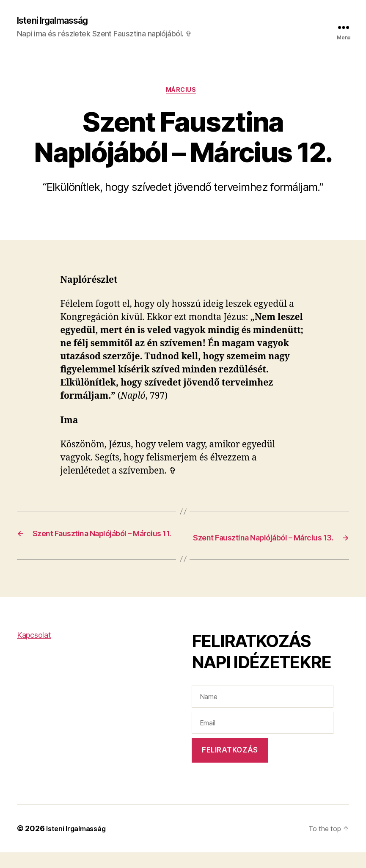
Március (183, 93)
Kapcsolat (34, 650)
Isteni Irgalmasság (59, 21)
